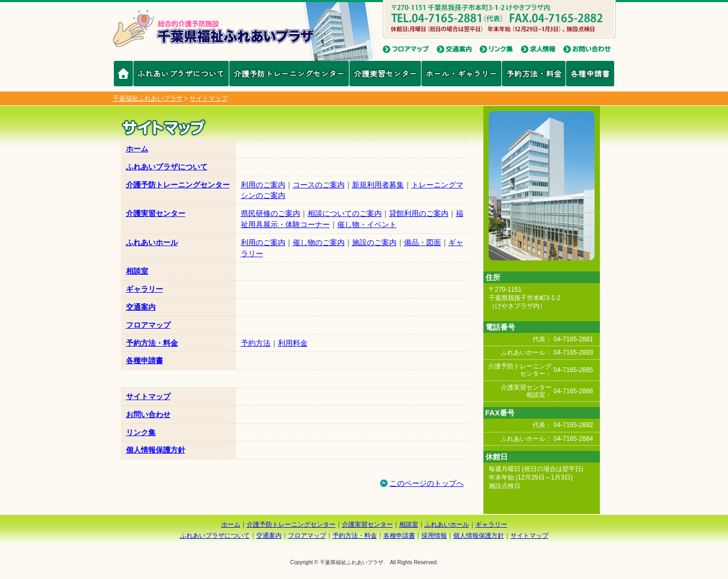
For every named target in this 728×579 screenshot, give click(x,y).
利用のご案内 (263, 185)
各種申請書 (590, 73)
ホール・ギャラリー (461, 73)
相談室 (137, 271)
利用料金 (293, 343)
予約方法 (256, 343)
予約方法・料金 (534, 73)
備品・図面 (423, 242)
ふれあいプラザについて (181, 73)
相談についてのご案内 (345, 213)
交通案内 (141, 307)
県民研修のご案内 (271, 213)
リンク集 (141, 432)
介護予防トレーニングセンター (289, 73)
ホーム (137, 149)
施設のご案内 (374, 242)
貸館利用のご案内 (419, 213)
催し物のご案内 (319, 242)
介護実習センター (385, 73)
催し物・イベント (367, 224)
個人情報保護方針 (156, 450)
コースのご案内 (319, 185)
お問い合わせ (148, 414)
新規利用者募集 (378, 185)
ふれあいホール (152, 242)
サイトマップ (148, 396)
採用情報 (434, 536)
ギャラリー (145, 289)
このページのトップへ (421, 483)
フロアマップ (148, 325)
